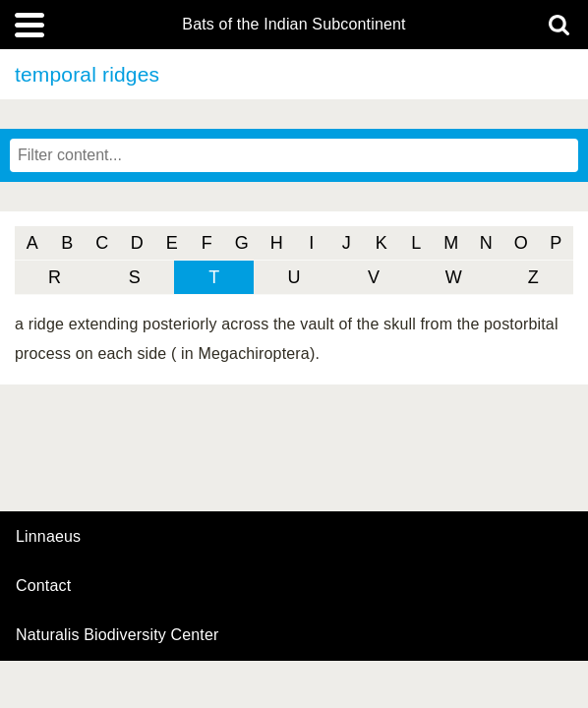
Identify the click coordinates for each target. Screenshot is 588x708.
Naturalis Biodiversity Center (118, 635)
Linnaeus (48, 537)
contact (43, 586)
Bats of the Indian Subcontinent (294, 25)
